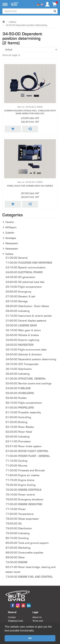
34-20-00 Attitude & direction (24, 354)
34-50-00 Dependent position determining (27, 25)
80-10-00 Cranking (17, 538)
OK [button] (30, 638)
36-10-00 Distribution (19, 369)
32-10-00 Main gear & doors (23, 330)
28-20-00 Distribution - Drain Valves (27, 306)
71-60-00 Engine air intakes (22, 475)
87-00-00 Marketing (18, 548)
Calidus (13, 22)
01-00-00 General (17, 258)
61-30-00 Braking (16, 422)
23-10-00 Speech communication (26, 267)
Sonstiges (11, 238)
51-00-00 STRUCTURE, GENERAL (26, 379)
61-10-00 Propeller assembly (23, 412)
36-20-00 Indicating (18, 374)
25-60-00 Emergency (18, 292)
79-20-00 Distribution (19, 528)
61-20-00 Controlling (18, 417)
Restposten (12, 243)
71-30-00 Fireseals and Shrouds (25, 470)
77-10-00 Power (16, 509)
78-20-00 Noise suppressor (22, 519)
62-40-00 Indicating (18, 437)
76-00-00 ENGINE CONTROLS (23, 490)
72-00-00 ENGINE (16, 562)
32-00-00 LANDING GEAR (21, 325)
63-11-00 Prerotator (18, 441)
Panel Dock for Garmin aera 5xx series (30, 186)
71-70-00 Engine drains (20, 480)
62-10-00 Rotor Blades (20, 427)
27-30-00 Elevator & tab (20, 296)
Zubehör (10, 233)
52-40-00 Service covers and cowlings (28, 383)
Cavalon (10, 222)
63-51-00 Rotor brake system (24, 446)
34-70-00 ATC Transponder (22, 364)
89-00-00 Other (15, 557)
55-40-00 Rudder (16, 398)
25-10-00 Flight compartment (24, 287)
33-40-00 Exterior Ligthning (22, 340)
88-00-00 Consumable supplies (24, 553)
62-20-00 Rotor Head (19, 432)
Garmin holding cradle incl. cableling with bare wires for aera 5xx (30, 112)
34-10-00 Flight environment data (26, 350)
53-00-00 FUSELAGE (18, 388)
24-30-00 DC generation (20, 277)
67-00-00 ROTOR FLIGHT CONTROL (27, 451)
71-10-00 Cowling (16, 461)
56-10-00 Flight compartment (24, 403)
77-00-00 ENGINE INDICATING (24, 504)
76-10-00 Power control (20, 495)
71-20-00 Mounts (16, 466)
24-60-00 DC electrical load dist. (25, 282)
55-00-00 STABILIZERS (20, 393)
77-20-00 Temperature (20, 514)
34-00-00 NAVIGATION (20, 345)
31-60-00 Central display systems (26, 321)
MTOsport (11, 227)
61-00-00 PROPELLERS (20, 408)
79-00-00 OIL (14, 524)
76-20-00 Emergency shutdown (24, 499)
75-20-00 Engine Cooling (21, 485)
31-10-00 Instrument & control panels (29, 316)
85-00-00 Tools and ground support (27, 543)
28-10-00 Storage (17, 301)
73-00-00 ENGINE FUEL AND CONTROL (29, 577)
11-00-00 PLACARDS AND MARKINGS (29, 263)
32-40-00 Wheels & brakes (22, 335)
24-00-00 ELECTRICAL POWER (24, 272)
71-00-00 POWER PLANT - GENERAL (28, 456)
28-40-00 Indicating (18, 311)
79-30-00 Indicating (18, 533)
